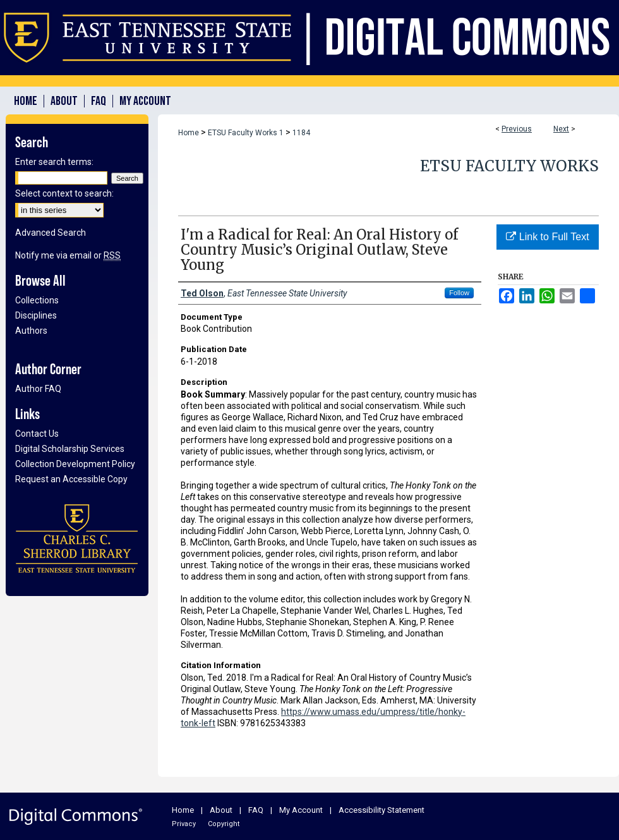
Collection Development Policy (75, 464)
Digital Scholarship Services (70, 449)
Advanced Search (51, 233)
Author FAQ (38, 389)
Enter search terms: (54, 162)
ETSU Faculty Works (509, 166)
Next (561, 129)
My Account (301, 810)
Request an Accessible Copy (71, 479)
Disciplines (36, 315)
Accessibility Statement (382, 810)
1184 (301, 133)
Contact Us (37, 434)
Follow (459, 293)
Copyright (224, 824)
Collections (37, 300)
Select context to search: (64, 193)
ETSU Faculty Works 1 (246, 133)
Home (189, 133)
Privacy (184, 824)
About (221, 810)
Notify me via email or (68, 255)
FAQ (256, 810)
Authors (31, 331)
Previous (517, 129)
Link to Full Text (547, 237)
